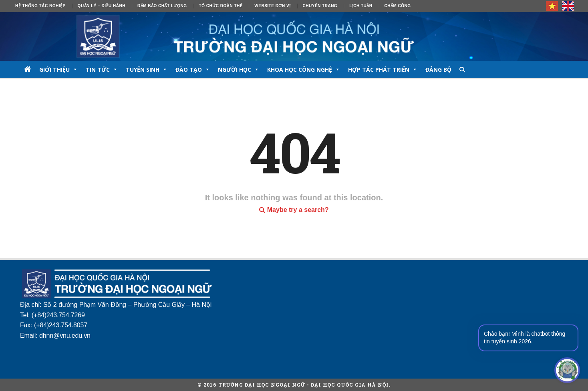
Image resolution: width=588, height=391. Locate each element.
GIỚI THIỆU (58, 70)
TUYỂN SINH (147, 70)
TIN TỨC (102, 70)
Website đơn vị (272, 6)
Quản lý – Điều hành (102, 6)
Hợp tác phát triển (383, 70)
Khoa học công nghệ (304, 70)
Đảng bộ (438, 70)
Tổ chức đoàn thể (220, 6)
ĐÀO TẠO (193, 70)
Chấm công (398, 6)
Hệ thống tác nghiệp (40, 6)
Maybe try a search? (294, 210)
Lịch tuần (361, 6)
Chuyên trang (320, 6)
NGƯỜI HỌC (239, 70)
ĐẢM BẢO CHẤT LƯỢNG (162, 6)
